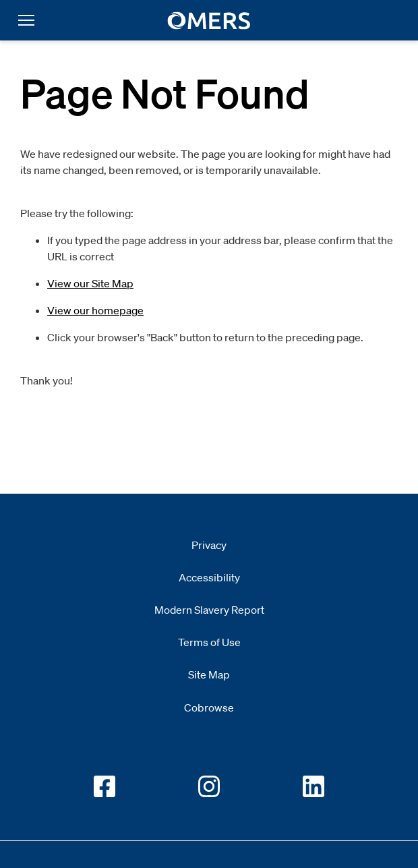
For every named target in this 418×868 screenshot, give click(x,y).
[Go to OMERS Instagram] (209, 786)
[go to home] (209, 21)
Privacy (209, 545)
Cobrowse (209, 707)
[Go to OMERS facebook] (104, 786)
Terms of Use (209, 642)
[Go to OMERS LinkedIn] (313, 786)
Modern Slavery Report (209, 610)
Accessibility (209, 577)
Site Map (209, 674)
